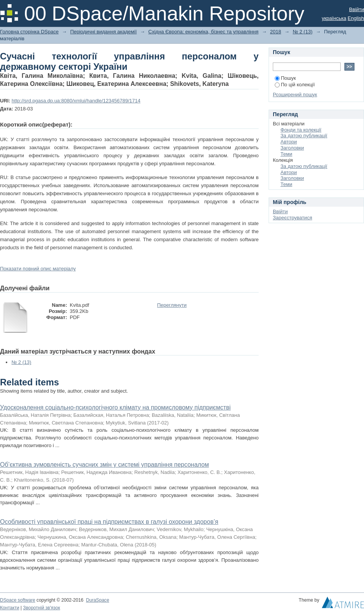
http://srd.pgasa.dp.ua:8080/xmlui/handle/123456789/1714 (76, 101)
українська (334, 18)
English (356, 18)
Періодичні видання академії (103, 32)
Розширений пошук (295, 95)
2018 (276, 32)
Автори (289, 142)
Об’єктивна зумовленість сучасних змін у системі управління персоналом (104, 465)
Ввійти (357, 9)
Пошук (285, 78)
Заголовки (292, 148)
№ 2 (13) (303, 32)
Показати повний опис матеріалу (38, 269)
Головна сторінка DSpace (29, 32)
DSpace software (18, 600)
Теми (286, 154)
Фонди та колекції (301, 130)
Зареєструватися (293, 218)
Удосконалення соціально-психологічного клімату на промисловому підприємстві (115, 407)
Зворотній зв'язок (42, 608)
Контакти (10, 608)
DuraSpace (97, 600)
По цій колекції (295, 85)
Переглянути (172, 305)
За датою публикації (304, 136)
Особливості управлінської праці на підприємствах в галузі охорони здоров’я (109, 522)
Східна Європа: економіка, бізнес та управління (203, 32)
